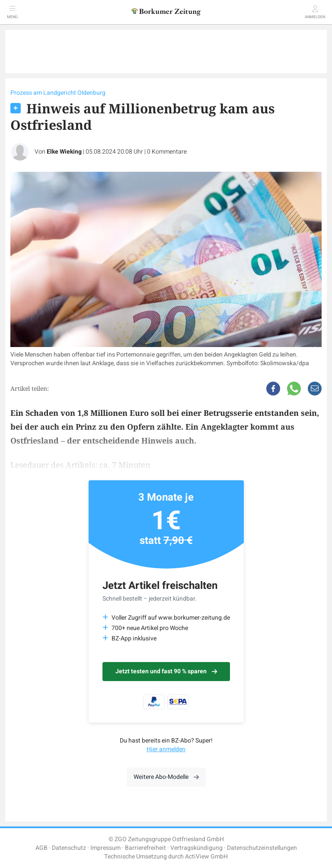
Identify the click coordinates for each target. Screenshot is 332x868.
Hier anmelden (166, 749)
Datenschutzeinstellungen (262, 848)
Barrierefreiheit (145, 848)
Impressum (105, 848)
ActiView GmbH (206, 857)
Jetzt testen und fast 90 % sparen (166, 671)
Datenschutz (69, 848)
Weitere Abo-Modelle (166, 777)
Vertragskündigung (196, 848)
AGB (41, 848)
